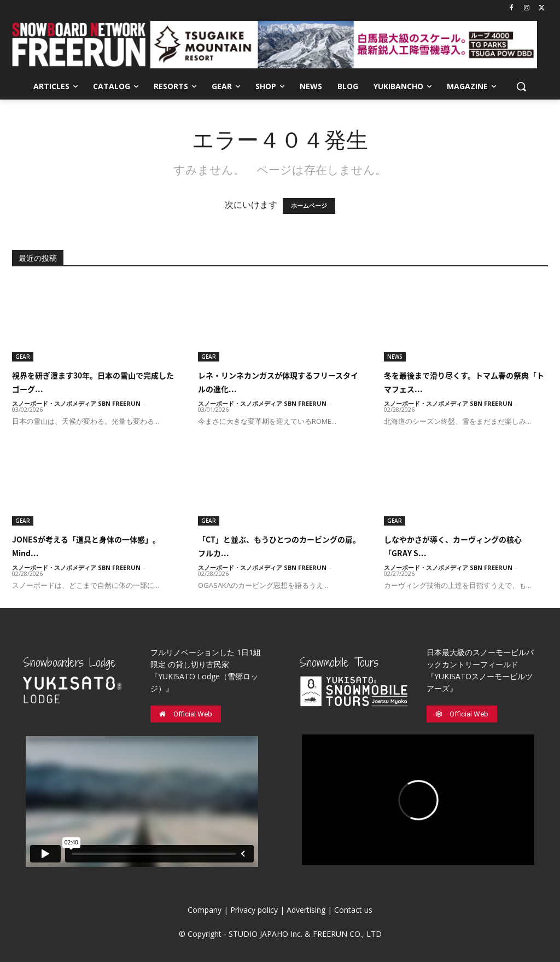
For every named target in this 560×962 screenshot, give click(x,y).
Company (205, 910)
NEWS (395, 357)
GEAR (23, 357)
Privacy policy (254, 910)
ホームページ (309, 206)
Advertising (306, 910)
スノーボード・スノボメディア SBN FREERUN (76, 403)
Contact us (353, 910)
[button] (521, 86)
